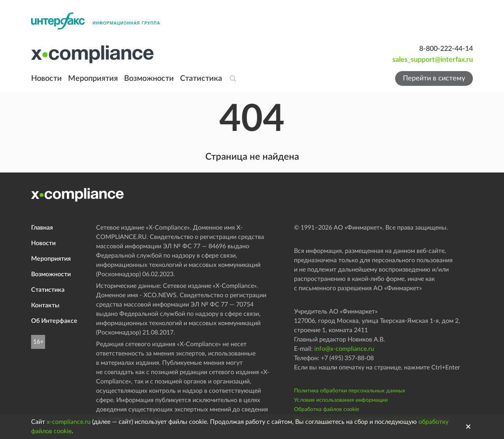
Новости (46, 78)
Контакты (45, 305)
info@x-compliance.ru (344, 349)
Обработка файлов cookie (326, 409)
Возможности (149, 78)
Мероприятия (93, 78)
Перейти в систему (434, 78)
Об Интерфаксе (54, 321)
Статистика (201, 78)
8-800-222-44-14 (446, 49)
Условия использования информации (341, 400)
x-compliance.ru (69, 422)
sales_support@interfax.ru (433, 60)
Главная (42, 228)
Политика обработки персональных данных (350, 391)
